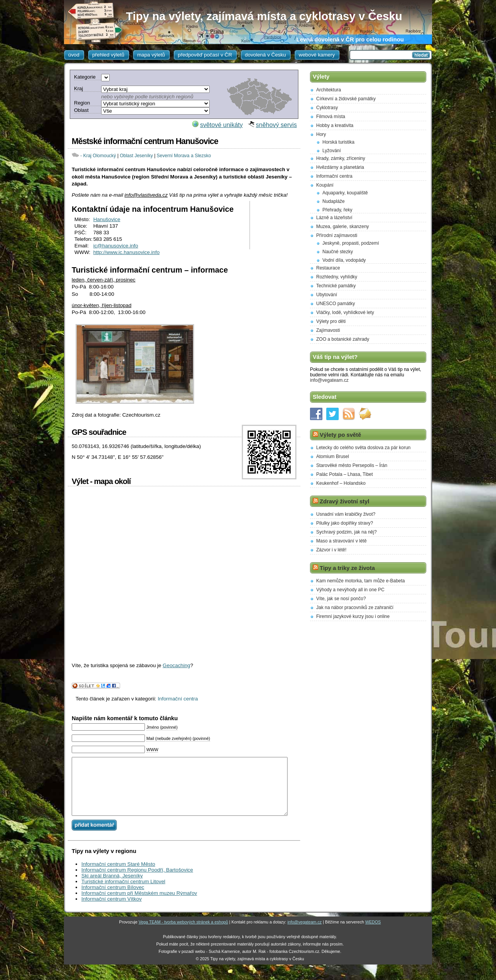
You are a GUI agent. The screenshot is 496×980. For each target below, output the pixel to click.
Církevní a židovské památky (346, 99)
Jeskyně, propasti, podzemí (351, 243)
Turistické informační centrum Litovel (123, 893)
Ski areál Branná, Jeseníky (112, 887)
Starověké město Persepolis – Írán (352, 465)
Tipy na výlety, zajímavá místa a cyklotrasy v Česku (264, 16)
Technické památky (336, 286)
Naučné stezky (338, 252)
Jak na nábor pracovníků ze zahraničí (355, 608)
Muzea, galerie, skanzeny (343, 227)
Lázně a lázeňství (334, 218)
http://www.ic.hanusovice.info (127, 252)
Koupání (325, 185)
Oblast (81, 110)
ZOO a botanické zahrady (343, 339)
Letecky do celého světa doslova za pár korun (363, 448)
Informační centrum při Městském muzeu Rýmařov (139, 905)
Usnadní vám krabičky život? (346, 514)
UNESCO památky (336, 304)
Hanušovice (107, 219)
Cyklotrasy (327, 108)
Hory (321, 134)
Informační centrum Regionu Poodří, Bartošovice (137, 881)
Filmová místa (331, 117)
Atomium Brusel (333, 457)
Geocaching (177, 665)
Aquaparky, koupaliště (345, 193)
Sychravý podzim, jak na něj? (346, 532)
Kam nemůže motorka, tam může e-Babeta (361, 581)
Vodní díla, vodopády (344, 260)
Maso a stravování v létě (341, 541)
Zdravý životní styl (344, 501)
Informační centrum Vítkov (112, 910)
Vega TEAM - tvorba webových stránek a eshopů (183, 934)
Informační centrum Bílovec (113, 899)
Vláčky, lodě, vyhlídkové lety (345, 312)
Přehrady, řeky (337, 210)
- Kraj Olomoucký (98, 156)
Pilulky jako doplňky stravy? (345, 523)
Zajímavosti (328, 330)
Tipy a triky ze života (347, 568)
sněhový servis (276, 125)
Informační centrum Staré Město (118, 876)
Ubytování (327, 295)
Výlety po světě (340, 435)
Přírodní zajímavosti (337, 235)
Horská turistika (338, 142)
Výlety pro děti (331, 321)
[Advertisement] (276, 225)
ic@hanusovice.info (116, 246)
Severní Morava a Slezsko (184, 156)
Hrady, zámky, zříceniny (341, 158)
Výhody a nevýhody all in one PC (350, 590)
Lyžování (332, 151)
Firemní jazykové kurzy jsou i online (353, 616)
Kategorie (85, 77)
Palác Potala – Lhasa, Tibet (344, 474)
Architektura (329, 90)
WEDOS (373, 934)
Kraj (78, 88)
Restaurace (328, 268)
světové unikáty (221, 125)
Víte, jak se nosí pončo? (341, 599)
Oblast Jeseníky (136, 156)
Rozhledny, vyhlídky (337, 277)
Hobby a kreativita (335, 125)
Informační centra (178, 699)
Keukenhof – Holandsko (341, 483)
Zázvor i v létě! (331, 550)
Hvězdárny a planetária (340, 167)
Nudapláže (333, 201)
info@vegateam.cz (329, 380)
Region (82, 103)
